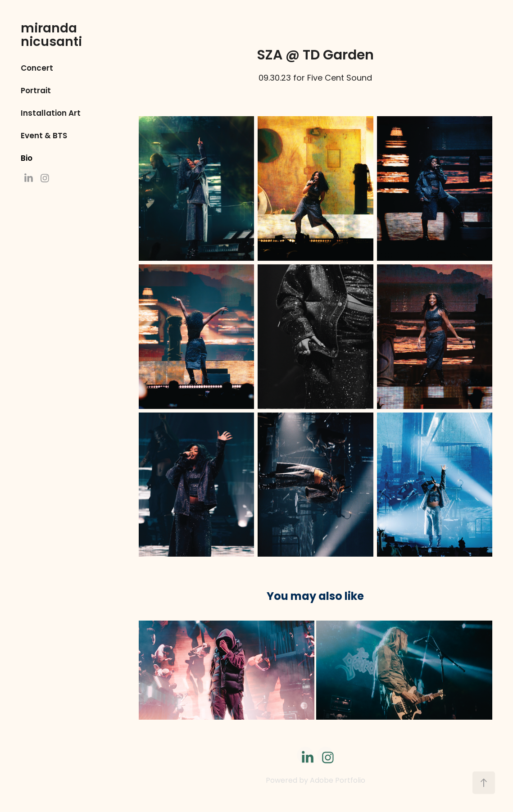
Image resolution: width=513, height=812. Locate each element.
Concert (37, 69)
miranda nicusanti (51, 36)
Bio (27, 159)
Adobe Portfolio (338, 781)
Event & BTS (44, 136)
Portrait (36, 91)
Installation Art (51, 114)
